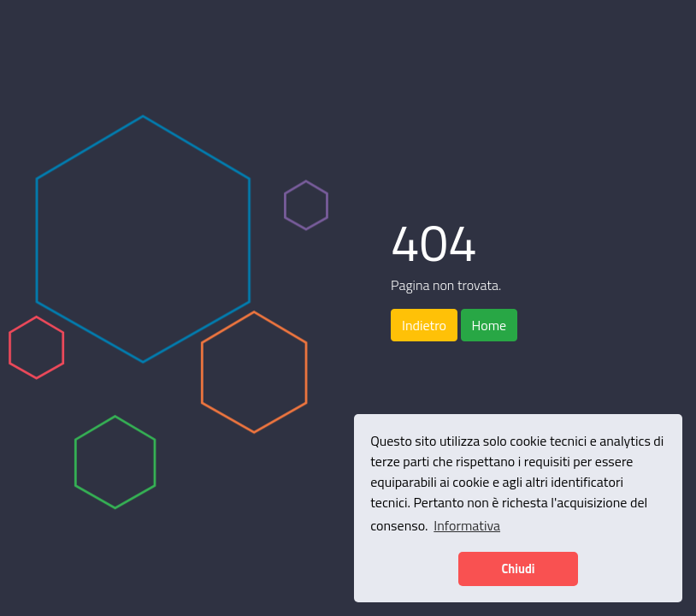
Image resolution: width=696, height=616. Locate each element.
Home (490, 325)
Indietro (424, 325)
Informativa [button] (467, 525)
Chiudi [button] (518, 569)
